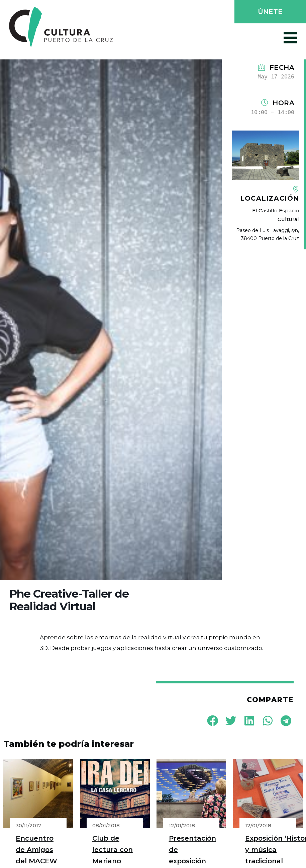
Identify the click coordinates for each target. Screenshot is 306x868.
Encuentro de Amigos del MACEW (36, 850)
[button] (270, 12)
